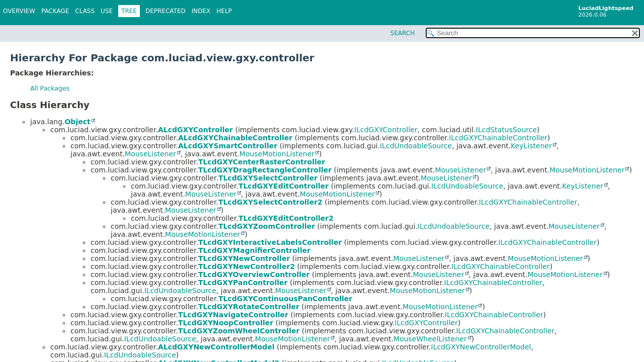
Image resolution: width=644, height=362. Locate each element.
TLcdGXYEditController (284, 186)
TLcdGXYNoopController (226, 323)
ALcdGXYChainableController (235, 138)
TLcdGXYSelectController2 (270, 202)
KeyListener (531, 146)
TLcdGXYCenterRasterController (262, 162)
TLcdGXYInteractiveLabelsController (270, 242)
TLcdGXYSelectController (268, 178)
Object (77, 122)
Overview (19, 11)
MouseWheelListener (430, 339)
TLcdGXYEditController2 (286, 218)
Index (201, 11)
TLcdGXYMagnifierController (254, 250)
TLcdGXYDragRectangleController (265, 170)
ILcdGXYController (386, 130)
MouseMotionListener (277, 154)
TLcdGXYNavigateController (233, 315)
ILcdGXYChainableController (498, 138)
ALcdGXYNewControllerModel (216, 347)
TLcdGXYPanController (243, 283)
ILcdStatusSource (506, 130)
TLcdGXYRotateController (249, 307)
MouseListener (150, 154)
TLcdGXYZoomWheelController (239, 331)
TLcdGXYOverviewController (254, 275)
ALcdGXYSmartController (228, 146)
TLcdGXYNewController (244, 258)
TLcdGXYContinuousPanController (285, 299)
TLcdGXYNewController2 (247, 266)
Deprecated (166, 11)
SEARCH (403, 33)
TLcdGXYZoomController (267, 226)
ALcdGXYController (195, 130)
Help (224, 11)
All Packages (50, 88)
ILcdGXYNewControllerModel (481, 347)
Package (55, 11)
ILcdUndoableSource (416, 146)
